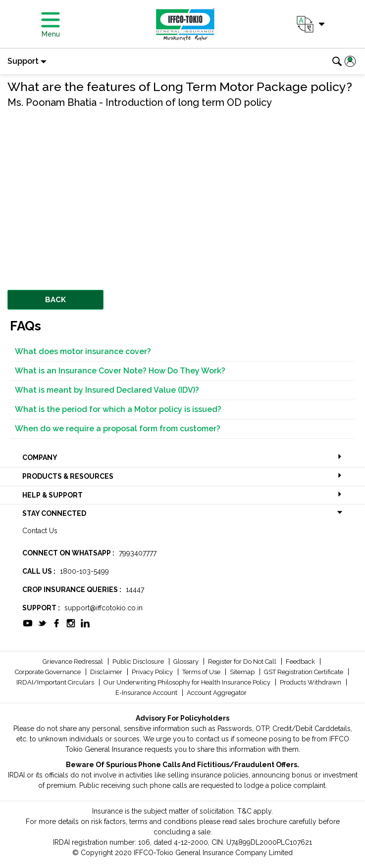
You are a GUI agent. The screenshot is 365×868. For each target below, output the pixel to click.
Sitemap (243, 672)
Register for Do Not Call (243, 662)
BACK (55, 300)
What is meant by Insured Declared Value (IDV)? (107, 390)
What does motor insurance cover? (83, 351)
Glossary (187, 662)
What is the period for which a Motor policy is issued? (118, 409)
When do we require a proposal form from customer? (118, 429)
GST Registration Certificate (304, 672)
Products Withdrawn (311, 682)
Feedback (301, 662)
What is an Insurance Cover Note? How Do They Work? (120, 371)
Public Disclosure (139, 662)
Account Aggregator (217, 693)
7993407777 (138, 553)
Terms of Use (202, 672)
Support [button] (23, 61)
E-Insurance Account (147, 693)
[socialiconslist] (28, 622)
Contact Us (40, 531)
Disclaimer (107, 672)
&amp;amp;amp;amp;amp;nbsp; (146, 189)
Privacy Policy (153, 672)
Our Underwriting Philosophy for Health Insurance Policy (188, 682)
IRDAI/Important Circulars (56, 682)
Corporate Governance (49, 672)
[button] (310, 24)
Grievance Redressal (74, 662)
